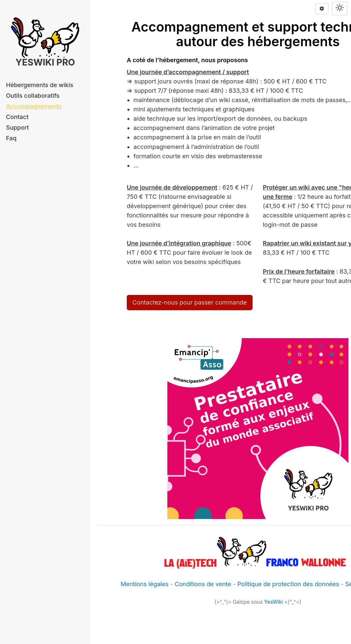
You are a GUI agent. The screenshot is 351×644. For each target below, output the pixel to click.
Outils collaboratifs (33, 96)
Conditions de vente (203, 584)
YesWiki (274, 602)
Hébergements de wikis (40, 85)
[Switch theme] (340, 8)
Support (17, 128)
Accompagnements (34, 106)
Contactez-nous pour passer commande (190, 302)
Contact (17, 117)
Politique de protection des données (288, 584)
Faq (11, 138)
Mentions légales (144, 584)
